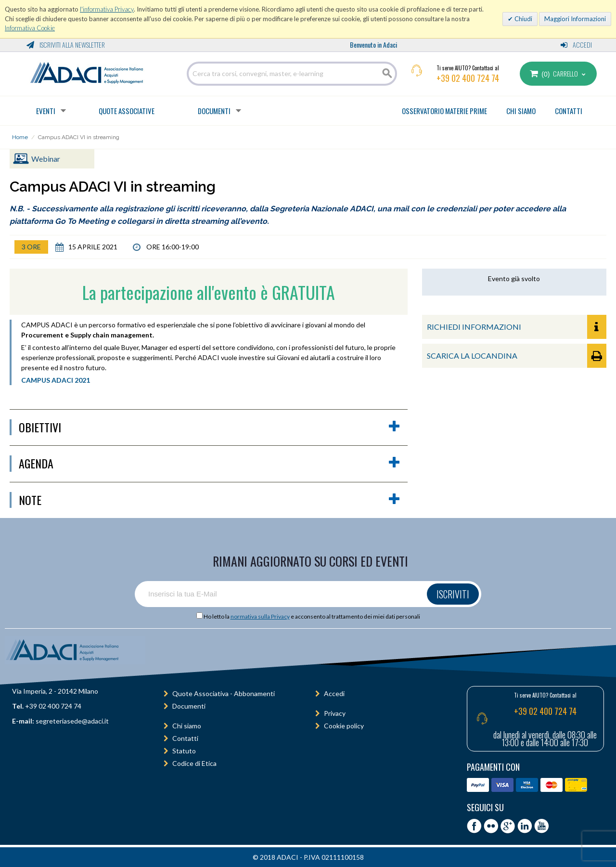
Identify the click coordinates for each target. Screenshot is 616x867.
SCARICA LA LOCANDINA (517, 356)
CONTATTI (569, 111)
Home (20, 137)
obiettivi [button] (210, 427)
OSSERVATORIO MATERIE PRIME (444, 111)
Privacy (335, 713)
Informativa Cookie (30, 28)
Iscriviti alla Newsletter (66, 45)
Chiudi (523, 19)
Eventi (46, 111)
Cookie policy (344, 726)
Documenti (214, 111)
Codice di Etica (194, 763)
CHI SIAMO (521, 111)
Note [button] (210, 500)
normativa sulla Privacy (260, 616)
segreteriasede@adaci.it (72, 721)
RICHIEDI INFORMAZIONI (517, 327)
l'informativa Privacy (107, 9)
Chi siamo (187, 726)
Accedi (576, 45)
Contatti (185, 738)
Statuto (184, 751)
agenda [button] (210, 464)
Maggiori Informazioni (575, 19)
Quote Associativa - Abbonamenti (224, 693)
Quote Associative (127, 111)
